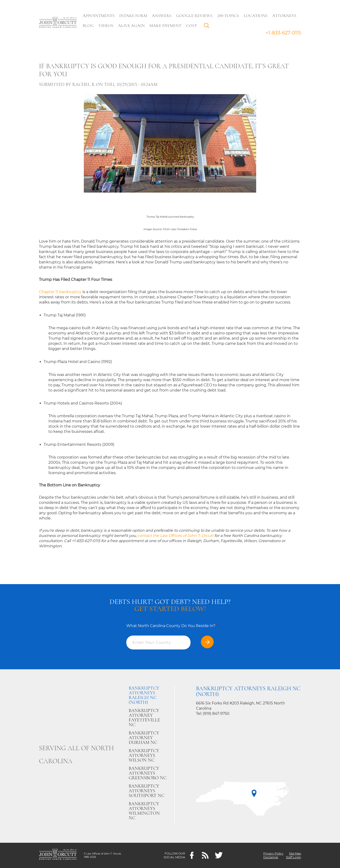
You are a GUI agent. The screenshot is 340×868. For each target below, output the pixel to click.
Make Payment (166, 25)
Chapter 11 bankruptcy (60, 292)
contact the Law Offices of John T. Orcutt (176, 536)
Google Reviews (195, 16)
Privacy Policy (273, 853)
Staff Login (293, 857)
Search (208, 27)
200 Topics (228, 16)
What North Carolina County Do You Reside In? (172, 626)
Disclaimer (271, 857)
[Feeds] (205, 855)
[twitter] (219, 855)
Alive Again (132, 25)
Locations (256, 16)
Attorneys (285, 16)
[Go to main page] (58, 23)
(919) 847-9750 (216, 714)
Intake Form (133, 16)
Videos (106, 25)
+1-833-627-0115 (283, 33)
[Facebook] (192, 855)
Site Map (295, 853)
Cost (192, 25)
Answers (162, 16)
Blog (88, 25)
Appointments (99, 16)
